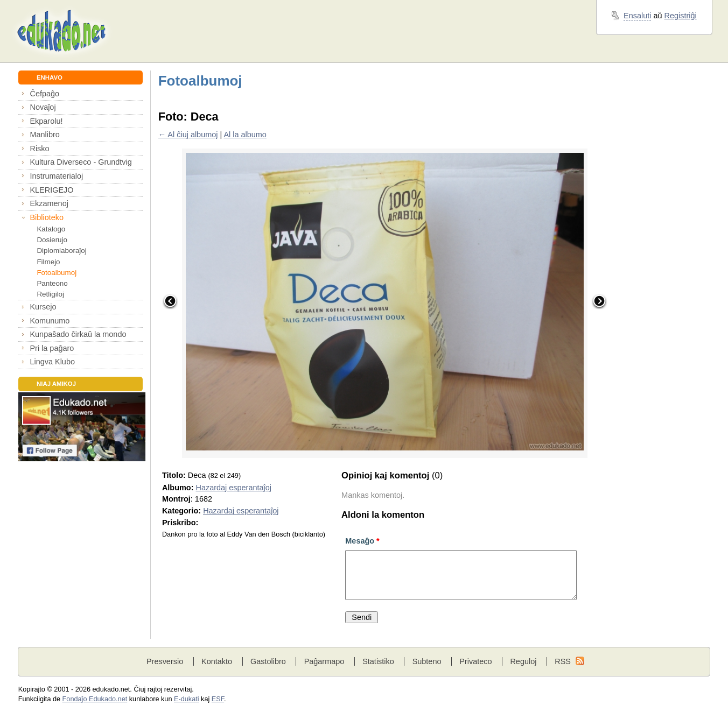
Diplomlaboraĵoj (61, 251)
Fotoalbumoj (57, 273)
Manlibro (44, 135)
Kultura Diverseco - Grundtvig (80, 162)
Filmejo (48, 262)
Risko (39, 149)
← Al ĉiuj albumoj (188, 135)
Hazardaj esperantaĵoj (233, 488)
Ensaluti (637, 16)
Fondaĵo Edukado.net (95, 699)
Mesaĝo (362, 541)
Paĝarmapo (324, 661)
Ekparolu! (46, 121)
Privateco (475, 661)
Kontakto (217, 661)
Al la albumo (245, 135)
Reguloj (523, 661)
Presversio (165, 661)
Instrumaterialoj (56, 176)
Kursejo (43, 307)
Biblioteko (47, 217)
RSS (563, 661)
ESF (218, 699)
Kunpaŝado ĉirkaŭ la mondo (78, 334)
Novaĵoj (43, 107)
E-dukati (187, 699)
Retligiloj (50, 294)
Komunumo (50, 321)
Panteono (52, 283)
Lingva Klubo (52, 362)
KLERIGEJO (51, 190)
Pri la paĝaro (52, 348)
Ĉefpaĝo (44, 94)
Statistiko (378, 661)
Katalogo (51, 229)
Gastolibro (268, 661)
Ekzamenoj (49, 203)
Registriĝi (681, 16)
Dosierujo (52, 240)
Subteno (427, 661)
